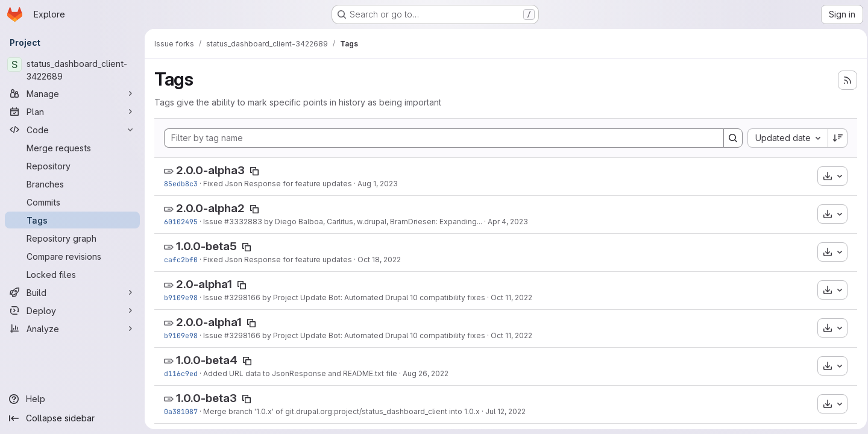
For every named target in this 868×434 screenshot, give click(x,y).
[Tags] (72, 220)
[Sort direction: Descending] (834, 138)
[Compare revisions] (72, 256)
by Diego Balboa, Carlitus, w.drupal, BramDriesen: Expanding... (372, 222)
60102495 (181, 222)
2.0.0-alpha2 (210, 208)
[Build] (72, 292)
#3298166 (242, 297)
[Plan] (72, 112)
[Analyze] (72, 329)
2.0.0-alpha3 (210, 170)
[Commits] (72, 202)
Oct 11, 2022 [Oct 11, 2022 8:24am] (511, 297)
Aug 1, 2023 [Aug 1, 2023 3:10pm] (378, 184)
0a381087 (181, 411)
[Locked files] (72, 274)
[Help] (72, 399)
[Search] (729, 138)
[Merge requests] (72, 148)
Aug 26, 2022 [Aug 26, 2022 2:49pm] (426, 373)
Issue (214, 222)
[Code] (72, 130)
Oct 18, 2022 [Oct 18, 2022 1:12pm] (379, 259)
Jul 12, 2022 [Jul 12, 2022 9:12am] (505, 411)
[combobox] (784, 138)
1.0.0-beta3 (206, 398)
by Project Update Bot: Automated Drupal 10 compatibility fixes (373, 297)
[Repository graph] (72, 238)
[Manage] (72, 93)
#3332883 (243, 222)
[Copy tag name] (254, 171)
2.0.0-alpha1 (209, 322)
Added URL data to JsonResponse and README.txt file (300, 373)
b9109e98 (181, 297)
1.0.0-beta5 (206, 246)
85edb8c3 (181, 184)
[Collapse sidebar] (72, 418)
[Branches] (72, 184)
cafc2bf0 (181, 259)
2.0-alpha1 (204, 284)
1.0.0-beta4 (207, 360)
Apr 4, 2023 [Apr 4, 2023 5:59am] (508, 222)
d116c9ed (181, 373)
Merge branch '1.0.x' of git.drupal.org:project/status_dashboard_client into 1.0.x (341, 411)
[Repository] (72, 166)
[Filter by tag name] (442, 138)
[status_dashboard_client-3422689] (72, 70)
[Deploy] (72, 310)
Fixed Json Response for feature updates (278, 184)
